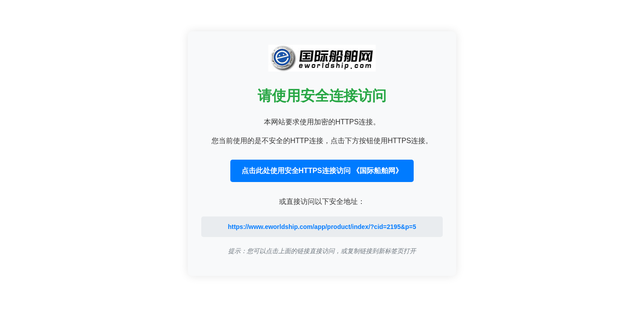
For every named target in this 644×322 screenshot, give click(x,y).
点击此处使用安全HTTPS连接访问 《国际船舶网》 (322, 171)
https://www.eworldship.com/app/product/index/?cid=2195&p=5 (322, 227)
